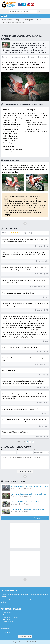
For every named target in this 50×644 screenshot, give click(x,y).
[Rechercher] (39, 11)
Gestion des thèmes (10, 615)
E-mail (20, 450)
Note (35, 450)
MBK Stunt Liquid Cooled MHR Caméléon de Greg (28, 510)
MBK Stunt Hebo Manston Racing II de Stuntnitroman (29, 494)
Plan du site (7, 613)
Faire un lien (7, 619)
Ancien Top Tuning (40, 518)
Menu (5, 16)
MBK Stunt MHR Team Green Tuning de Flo (25, 502)
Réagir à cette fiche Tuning (17, 447)
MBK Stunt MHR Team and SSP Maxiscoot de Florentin (29, 486)
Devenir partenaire (25, 636)
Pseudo (4, 450)
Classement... (7, 632)
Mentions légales (9, 622)
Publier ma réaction (25, 471)
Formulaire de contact (10, 617)
